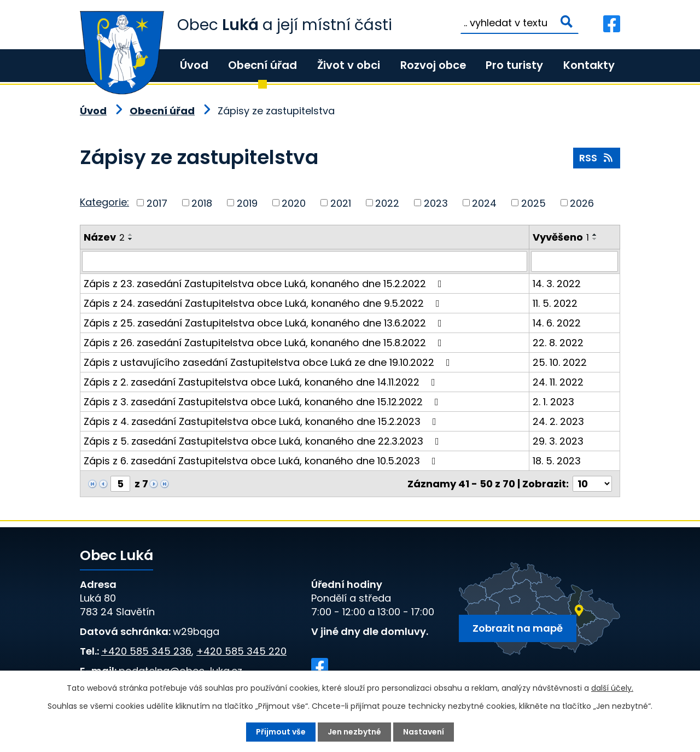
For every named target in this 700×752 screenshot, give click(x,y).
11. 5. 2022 (555, 303)
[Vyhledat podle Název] (305, 261)
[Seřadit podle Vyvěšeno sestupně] (595, 239)
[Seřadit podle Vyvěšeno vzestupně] (595, 235)
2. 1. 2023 (553, 402)
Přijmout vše (281, 732)
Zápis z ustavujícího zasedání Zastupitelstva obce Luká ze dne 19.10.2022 (269, 362)
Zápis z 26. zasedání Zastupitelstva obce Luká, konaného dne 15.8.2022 (265, 343)
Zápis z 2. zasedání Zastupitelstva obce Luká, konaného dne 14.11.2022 (262, 382)
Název (104, 237)
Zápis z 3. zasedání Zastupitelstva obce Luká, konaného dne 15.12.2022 (263, 402)
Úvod (194, 65)
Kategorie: (104, 202)
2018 (202, 203)
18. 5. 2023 (557, 461)
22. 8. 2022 (558, 343)
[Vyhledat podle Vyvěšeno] (574, 261)
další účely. (612, 688)
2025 (533, 203)
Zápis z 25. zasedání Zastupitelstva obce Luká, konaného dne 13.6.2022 (265, 323)
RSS (597, 158)
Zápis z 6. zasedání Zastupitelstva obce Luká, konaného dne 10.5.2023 (262, 461)
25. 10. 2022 (560, 362)
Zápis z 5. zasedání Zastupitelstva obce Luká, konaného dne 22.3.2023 (264, 441)
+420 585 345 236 (146, 651)
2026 (582, 203)
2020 (294, 203)
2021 (341, 203)
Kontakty (589, 65)
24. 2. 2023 (558, 421)
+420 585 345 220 (241, 651)
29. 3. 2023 (558, 441)
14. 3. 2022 (557, 284)
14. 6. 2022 (557, 323)
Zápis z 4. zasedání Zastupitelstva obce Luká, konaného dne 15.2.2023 (262, 421)
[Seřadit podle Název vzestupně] (131, 235)
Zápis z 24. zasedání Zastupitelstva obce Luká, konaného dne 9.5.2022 (264, 303)
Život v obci (349, 65)
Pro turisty (514, 65)
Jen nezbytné (354, 732)
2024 (484, 203)
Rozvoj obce (433, 65)
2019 (247, 203)
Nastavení (424, 732)
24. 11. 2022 (558, 382)
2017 (157, 203)
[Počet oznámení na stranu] (592, 484)
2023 (436, 203)
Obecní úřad (262, 65)
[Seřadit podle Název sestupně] (131, 239)
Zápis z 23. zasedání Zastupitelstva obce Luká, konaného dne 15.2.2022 (265, 284)
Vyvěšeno (561, 237)
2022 (387, 203)
